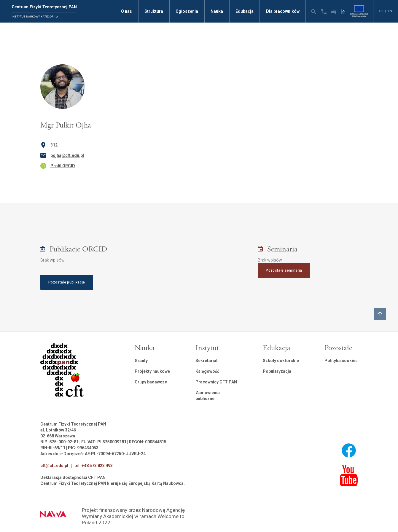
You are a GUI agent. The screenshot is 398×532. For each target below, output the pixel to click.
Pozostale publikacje (67, 282)
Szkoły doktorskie (281, 361)
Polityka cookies (341, 361)
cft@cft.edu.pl (54, 466)
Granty (141, 361)
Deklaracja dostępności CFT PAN (73, 477)
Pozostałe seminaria (284, 270)
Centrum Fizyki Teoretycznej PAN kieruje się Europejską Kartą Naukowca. (113, 483)
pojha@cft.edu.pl (67, 155)
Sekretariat (207, 361)
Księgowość (207, 371)
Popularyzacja (277, 371)
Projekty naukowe (152, 371)
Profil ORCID (63, 166)
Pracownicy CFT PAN (216, 382)
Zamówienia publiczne (208, 396)
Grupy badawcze (151, 382)
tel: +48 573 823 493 (94, 466)
